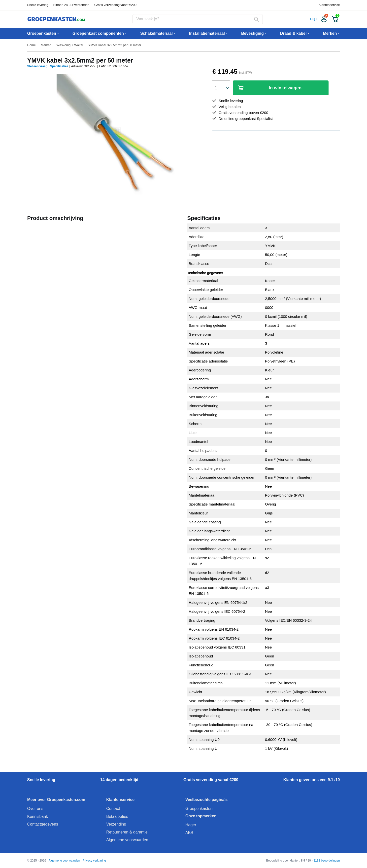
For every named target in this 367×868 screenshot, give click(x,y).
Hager (191, 825)
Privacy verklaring (94, 861)
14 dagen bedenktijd (119, 780)
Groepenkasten (199, 809)
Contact (113, 809)
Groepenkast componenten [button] (98, 33)
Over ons (35, 809)
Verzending (116, 824)
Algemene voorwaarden (127, 840)
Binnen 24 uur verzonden (71, 5)
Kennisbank (38, 816)
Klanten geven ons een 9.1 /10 (312, 780)
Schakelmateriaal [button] (156, 33)
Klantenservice (329, 5)
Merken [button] (330, 33)
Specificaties (59, 66)
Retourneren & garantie (127, 832)
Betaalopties (117, 816)
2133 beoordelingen (327, 861)
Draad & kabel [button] (293, 33)
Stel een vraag (37, 66)
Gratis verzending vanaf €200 (115, 5)
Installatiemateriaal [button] (207, 33)
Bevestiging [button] (252, 33)
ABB (189, 833)
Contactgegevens (43, 824)
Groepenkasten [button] (42, 33)
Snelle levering (38, 5)
